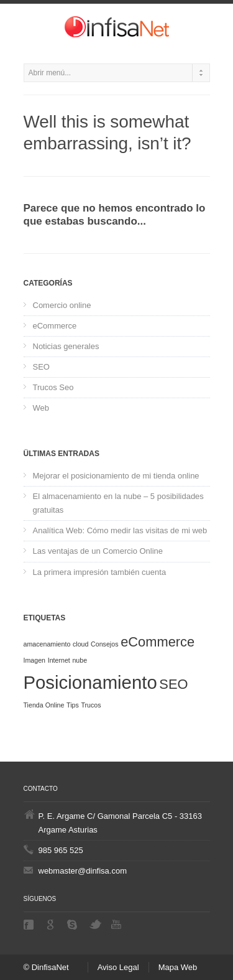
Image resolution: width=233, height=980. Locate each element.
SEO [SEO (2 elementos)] (173, 684)
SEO (41, 367)
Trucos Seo (53, 387)
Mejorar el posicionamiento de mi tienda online (116, 476)
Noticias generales (66, 346)
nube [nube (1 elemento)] (80, 660)
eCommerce (55, 326)
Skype (73, 925)
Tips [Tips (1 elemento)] (73, 705)
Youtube (117, 924)
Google (52, 925)
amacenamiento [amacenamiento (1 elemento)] (47, 644)
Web (41, 408)
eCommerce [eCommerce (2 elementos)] (158, 642)
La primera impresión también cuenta (100, 572)
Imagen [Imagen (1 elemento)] (35, 660)
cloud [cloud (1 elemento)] (80, 644)
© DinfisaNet (46, 967)
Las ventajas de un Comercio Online (98, 551)
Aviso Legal (118, 967)
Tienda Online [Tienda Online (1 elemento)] (44, 705)
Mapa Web (178, 967)
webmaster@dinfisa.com (83, 871)
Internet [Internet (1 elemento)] (59, 660)
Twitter (95, 924)
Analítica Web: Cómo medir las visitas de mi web (120, 530)
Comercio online (62, 305)
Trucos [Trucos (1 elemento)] (91, 705)
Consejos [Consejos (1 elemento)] (104, 644)
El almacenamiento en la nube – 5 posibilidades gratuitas (118, 503)
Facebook (30, 925)
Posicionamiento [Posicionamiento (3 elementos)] (90, 682)
